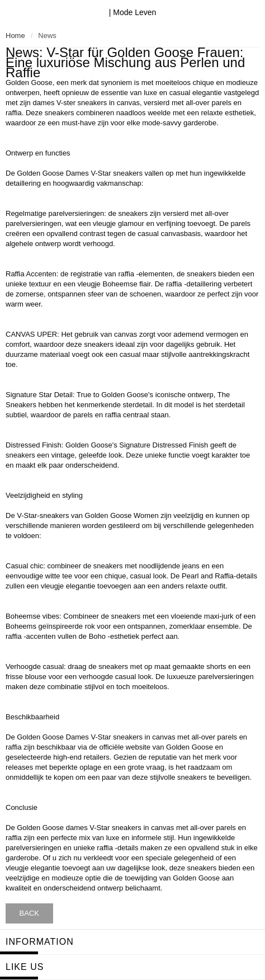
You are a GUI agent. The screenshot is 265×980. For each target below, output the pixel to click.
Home (15, 36)
